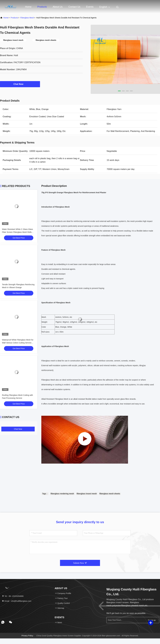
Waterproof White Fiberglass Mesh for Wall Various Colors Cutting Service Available (18, 343)
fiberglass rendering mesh (62, 494)
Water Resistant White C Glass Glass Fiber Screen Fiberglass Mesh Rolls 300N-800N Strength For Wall (17, 232)
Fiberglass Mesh (27, 18)
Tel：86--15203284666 (13, 596)
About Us (58, 7)
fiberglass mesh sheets (110, 494)
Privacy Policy (27, 636)
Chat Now (20, 84)
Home (28, 7)
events (90, 7)
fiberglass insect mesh (87, 494)
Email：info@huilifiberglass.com (17, 601)
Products (42, 7)
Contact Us (74, 7)
